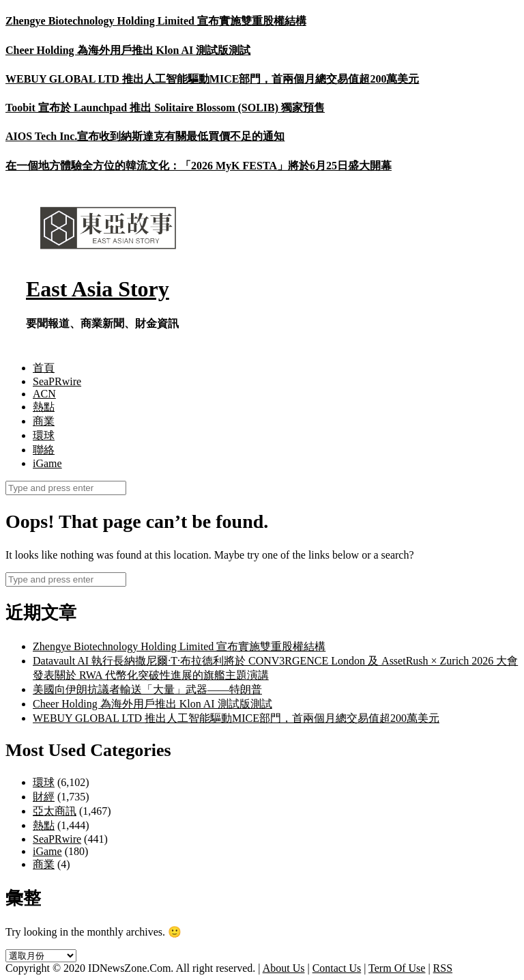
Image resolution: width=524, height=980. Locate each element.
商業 (44, 421)
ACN (44, 394)
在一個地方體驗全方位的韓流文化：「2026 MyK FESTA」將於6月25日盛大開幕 (199, 166)
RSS (443, 968)
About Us (284, 968)
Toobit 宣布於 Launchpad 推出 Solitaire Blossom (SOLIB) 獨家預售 (165, 108)
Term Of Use (397, 968)
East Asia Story (98, 289)
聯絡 (44, 450)
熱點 (44, 407)
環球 (44, 435)
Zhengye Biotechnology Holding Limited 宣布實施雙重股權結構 (156, 21)
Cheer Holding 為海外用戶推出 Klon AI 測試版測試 (128, 50)
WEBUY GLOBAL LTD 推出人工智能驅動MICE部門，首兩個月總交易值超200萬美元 (212, 79)
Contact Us (337, 968)
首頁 (44, 368)
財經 (44, 797)
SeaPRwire (57, 381)
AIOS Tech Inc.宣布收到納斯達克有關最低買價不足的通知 (145, 136)
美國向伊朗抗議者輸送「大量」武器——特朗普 (147, 689)
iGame (47, 463)
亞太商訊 (55, 811)
